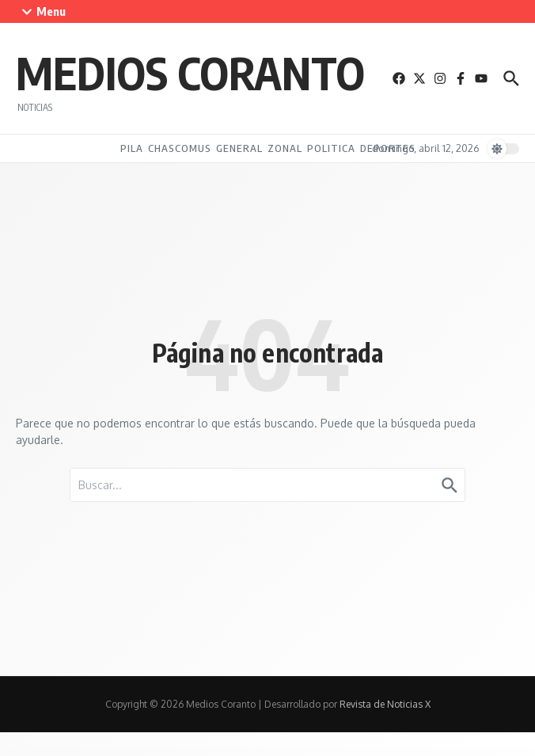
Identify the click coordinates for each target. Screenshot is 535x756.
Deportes (388, 148)
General (239, 148)
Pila (132, 148)
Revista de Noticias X (385, 704)
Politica (331, 148)
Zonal (285, 148)
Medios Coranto (190, 72)
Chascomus (180, 148)
